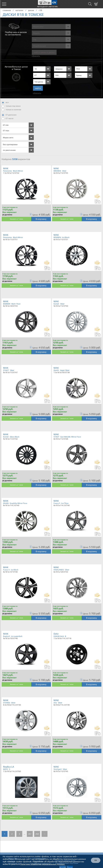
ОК (96, 860)
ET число (8, 119)
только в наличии (11, 110)
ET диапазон (9, 115)
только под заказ (11, 106)
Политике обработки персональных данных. (43, 864)
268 (37, 834)
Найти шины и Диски (44, 53)
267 (30, 834)
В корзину (41, 219)
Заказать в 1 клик (16, 219)
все (5, 103)
